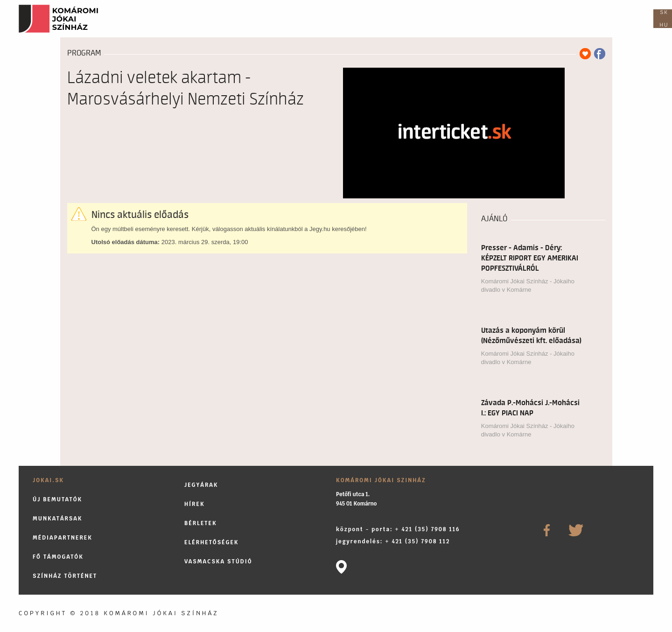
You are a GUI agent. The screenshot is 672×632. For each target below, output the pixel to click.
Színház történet (65, 576)
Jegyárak (201, 485)
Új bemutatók (57, 499)
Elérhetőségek (212, 542)
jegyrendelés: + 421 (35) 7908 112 (393, 541)
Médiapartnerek (63, 537)
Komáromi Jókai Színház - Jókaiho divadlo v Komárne (528, 285)
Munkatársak (58, 518)
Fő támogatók (58, 557)
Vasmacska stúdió (218, 561)
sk (664, 12)
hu (664, 25)
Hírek (195, 504)
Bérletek (201, 523)
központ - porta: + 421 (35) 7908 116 (398, 529)
